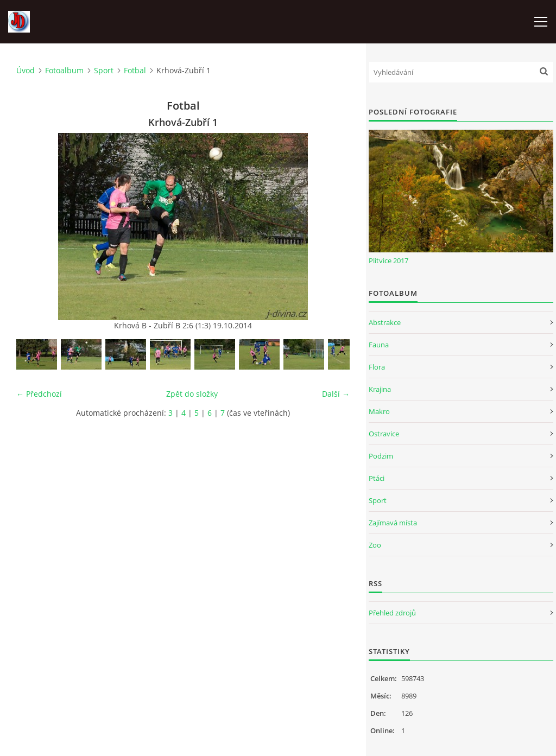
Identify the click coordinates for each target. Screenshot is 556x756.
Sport (104, 70)
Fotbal (135, 70)
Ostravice (384, 434)
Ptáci (377, 478)
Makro (379, 411)
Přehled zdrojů (392, 613)
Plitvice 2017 (388, 261)
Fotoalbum (64, 70)
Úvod (26, 70)
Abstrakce (385, 322)
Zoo (375, 545)
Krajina (380, 389)
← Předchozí (39, 394)
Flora (377, 367)
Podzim (381, 456)
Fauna (379, 345)
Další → (336, 394)
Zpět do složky (192, 394)
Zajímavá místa (393, 523)
